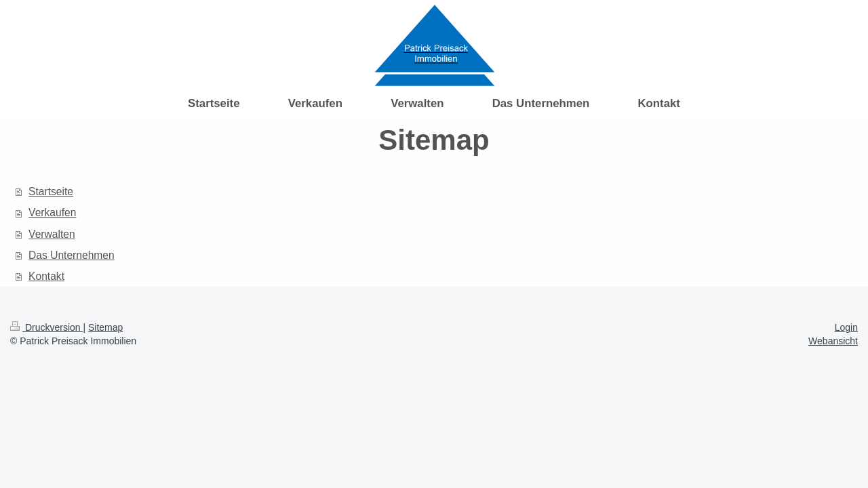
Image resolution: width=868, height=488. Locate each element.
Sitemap (105, 327)
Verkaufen (52, 212)
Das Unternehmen (72, 255)
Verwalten (52, 234)
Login (846, 327)
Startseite (51, 191)
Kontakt (46, 276)
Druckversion (46, 327)
